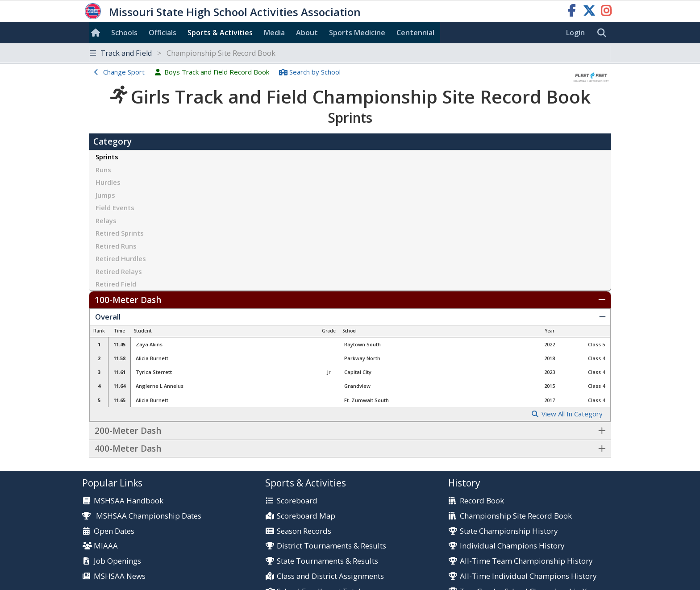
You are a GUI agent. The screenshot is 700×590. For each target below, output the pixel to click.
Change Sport (124, 72)
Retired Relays (119, 271)
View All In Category (572, 414)
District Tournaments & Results (331, 546)
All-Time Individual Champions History (528, 576)
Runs (103, 170)
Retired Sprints (120, 233)
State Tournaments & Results (327, 561)
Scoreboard (297, 501)
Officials (162, 33)
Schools (124, 33)
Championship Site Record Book (516, 516)
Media (274, 33)
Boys (217, 72)
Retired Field (116, 284)
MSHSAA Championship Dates (142, 516)
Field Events (115, 208)
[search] (604, 33)
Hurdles (108, 182)
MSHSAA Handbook (129, 501)
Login (575, 33)
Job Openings (117, 561)
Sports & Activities (220, 33)
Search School (315, 72)
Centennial (415, 33)
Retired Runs (116, 246)
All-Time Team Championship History (526, 561)
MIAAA (106, 546)
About (307, 33)
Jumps (105, 195)
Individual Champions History (512, 546)
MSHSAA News (120, 576)
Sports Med (357, 33)
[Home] (97, 33)
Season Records (304, 531)
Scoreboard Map (306, 516)
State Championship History (509, 531)
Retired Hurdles (121, 258)
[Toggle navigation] (350, 53)
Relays (106, 220)
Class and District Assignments (330, 576)
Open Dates (114, 531)
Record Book (482, 501)
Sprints (107, 157)
